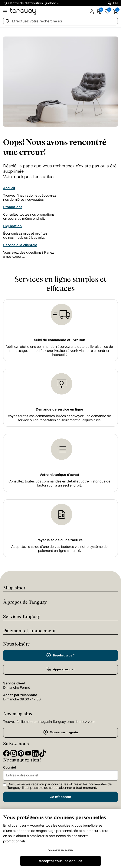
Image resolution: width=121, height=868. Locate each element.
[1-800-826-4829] (109, 3)
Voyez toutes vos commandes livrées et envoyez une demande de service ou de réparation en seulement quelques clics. (59, 418)
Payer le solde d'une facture (59, 540)
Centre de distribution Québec (32, 3)
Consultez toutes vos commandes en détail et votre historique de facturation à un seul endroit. (59, 483)
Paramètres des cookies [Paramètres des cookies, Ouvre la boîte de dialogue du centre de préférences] (60, 850)
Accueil (9, 188)
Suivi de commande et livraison (60, 340)
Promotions (13, 207)
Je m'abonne (61, 797)
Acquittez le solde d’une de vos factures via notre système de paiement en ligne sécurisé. (59, 549)
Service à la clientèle (20, 245)
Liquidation (12, 226)
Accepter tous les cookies (60, 861)
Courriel (9, 767)
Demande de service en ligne (59, 409)
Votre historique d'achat (59, 475)
